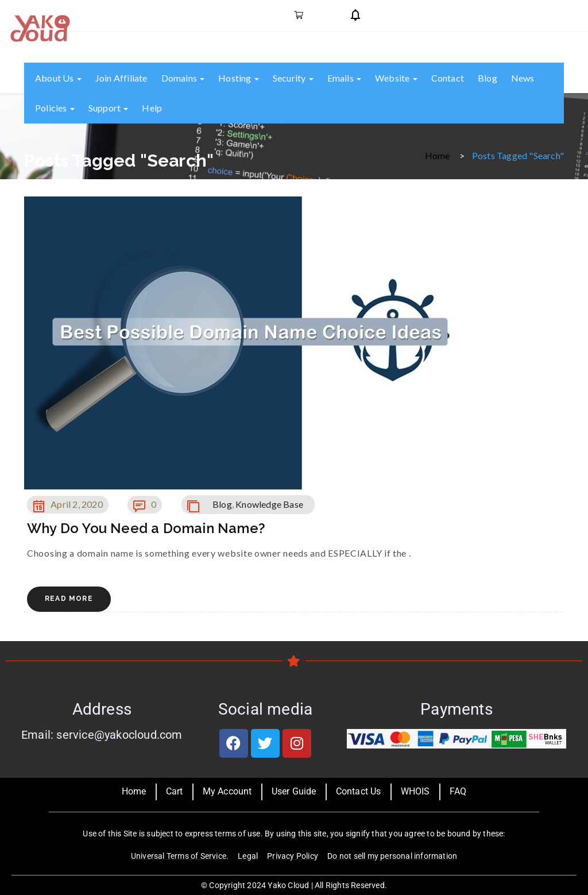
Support (109, 108)
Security (293, 78)
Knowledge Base (269, 504)
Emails (344, 78)
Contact (448, 78)
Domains (183, 78)
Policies (55, 108)
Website (396, 78)
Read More (69, 599)
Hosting (239, 78)
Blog (488, 78)
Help (152, 108)
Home (438, 155)
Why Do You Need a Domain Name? (146, 528)
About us (58, 78)
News (523, 78)
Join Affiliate (121, 78)
